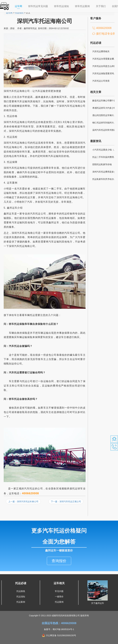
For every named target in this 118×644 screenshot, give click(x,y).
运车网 (20, 6)
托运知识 (19, 13)
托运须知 (21, 592)
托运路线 (21, 587)
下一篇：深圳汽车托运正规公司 (66, 501)
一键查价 (59, 592)
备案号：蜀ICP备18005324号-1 (59, 625)
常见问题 (59, 587)
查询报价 (59, 556)
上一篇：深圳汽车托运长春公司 (23, 501)
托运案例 (21, 597)
